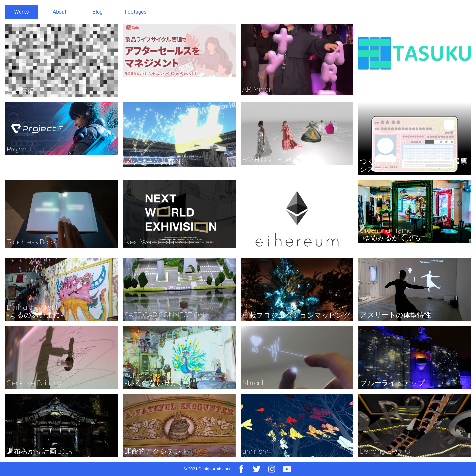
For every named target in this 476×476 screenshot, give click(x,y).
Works (22, 12)
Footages (136, 12)
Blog (98, 12)
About (60, 12)
